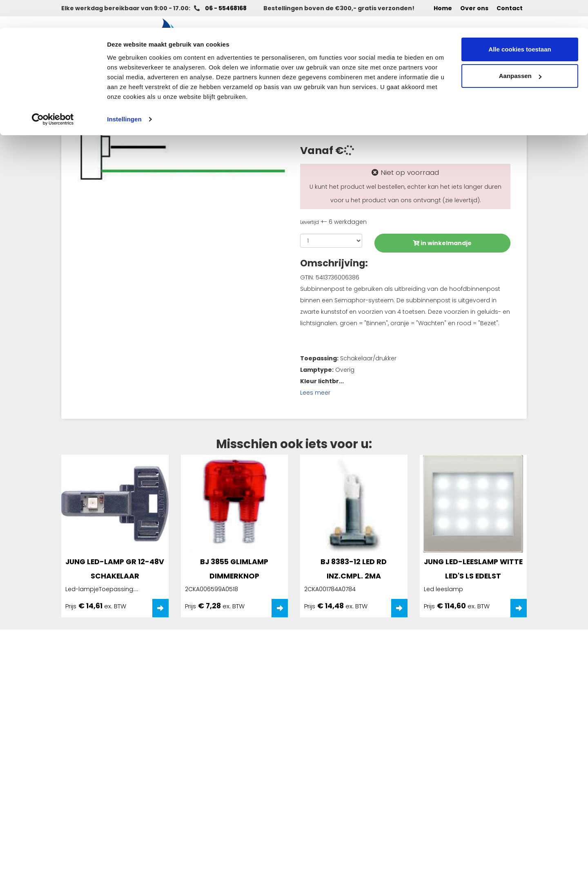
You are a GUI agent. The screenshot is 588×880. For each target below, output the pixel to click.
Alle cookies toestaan (520, 21)
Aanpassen (520, 48)
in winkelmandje (442, 243)
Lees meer (315, 393)
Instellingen (124, 91)
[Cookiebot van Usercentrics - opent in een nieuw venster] (53, 92)
